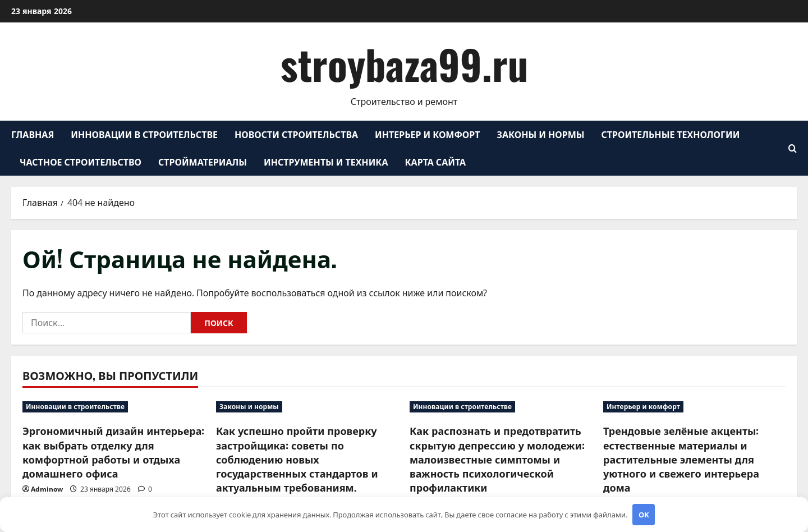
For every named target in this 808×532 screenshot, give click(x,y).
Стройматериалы (203, 162)
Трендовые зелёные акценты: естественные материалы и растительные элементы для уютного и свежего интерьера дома (681, 459)
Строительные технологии (671, 134)
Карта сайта (436, 162)
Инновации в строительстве (144, 134)
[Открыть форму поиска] (793, 148)
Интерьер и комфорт (427, 134)
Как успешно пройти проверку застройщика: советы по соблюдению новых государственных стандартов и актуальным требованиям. (297, 459)
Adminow (47, 489)
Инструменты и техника (326, 162)
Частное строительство (81, 162)
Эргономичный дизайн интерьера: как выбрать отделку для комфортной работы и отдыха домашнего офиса (113, 452)
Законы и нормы (541, 134)
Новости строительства (296, 134)
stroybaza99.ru (404, 64)
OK (644, 515)
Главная (33, 134)
